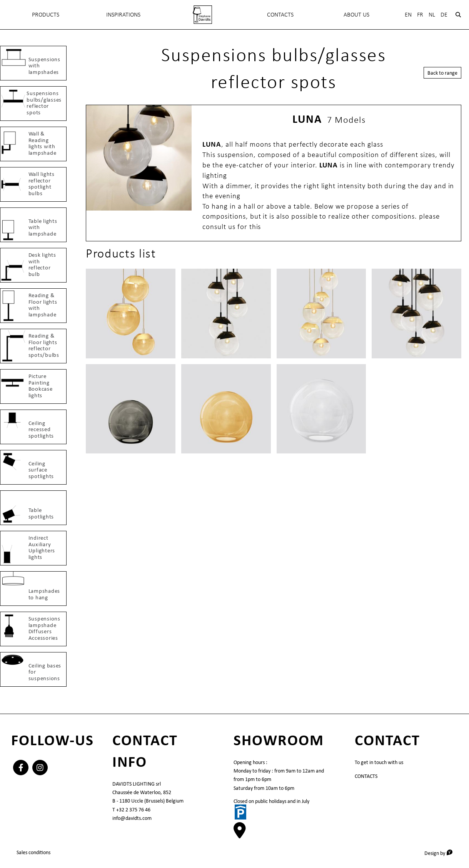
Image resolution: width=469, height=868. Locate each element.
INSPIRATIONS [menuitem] (123, 14)
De (444, 14)
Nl (432, 14)
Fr (420, 14)
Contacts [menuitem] (280, 14)
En (408, 14)
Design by (441, 853)
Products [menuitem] (46, 14)
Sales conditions (33, 852)
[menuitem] (202, 15)
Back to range (442, 73)
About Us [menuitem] (356, 14)
